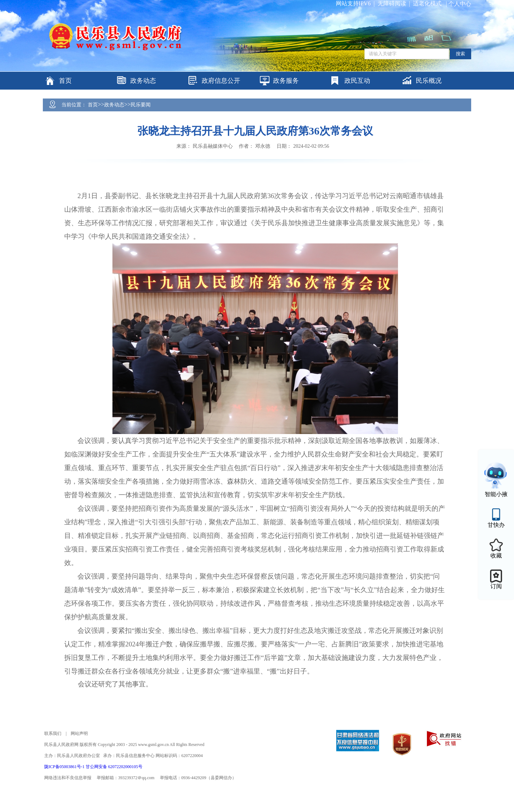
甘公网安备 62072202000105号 (114, 767)
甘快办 (496, 525)
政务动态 (114, 105)
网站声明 (79, 733)
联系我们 (53, 733)
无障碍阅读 (392, 3)
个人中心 (460, 4)
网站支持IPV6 (353, 3)
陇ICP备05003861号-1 (65, 767)
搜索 (460, 54)
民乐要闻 (141, 105)
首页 (93, 105)
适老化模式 (427, 3)
